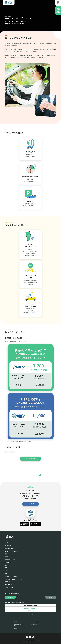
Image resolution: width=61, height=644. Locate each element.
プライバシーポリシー (35, 622)
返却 (6, 573)
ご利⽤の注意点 (9, 587)
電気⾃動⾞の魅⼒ (9, 548)
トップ (6, 543)
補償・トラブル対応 (10, 559)
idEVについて (8, 546)
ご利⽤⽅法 (8, 562)
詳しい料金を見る (30, 459)
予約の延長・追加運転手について (13, 579)
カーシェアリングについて (12, 551)
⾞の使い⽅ (8, 582)
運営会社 (16, 628)
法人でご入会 (31, 504)
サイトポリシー (34, 624)
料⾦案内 (7, 554)
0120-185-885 (31, 608)
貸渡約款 (16, 622)
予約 (6, 568)
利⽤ (6, 571)
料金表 (6, 557)
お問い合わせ (10, 597)
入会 (6, 565)
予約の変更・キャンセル (11, 576)
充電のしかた (8, 585)
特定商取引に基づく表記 (19, 625)
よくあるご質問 (51, 597)
